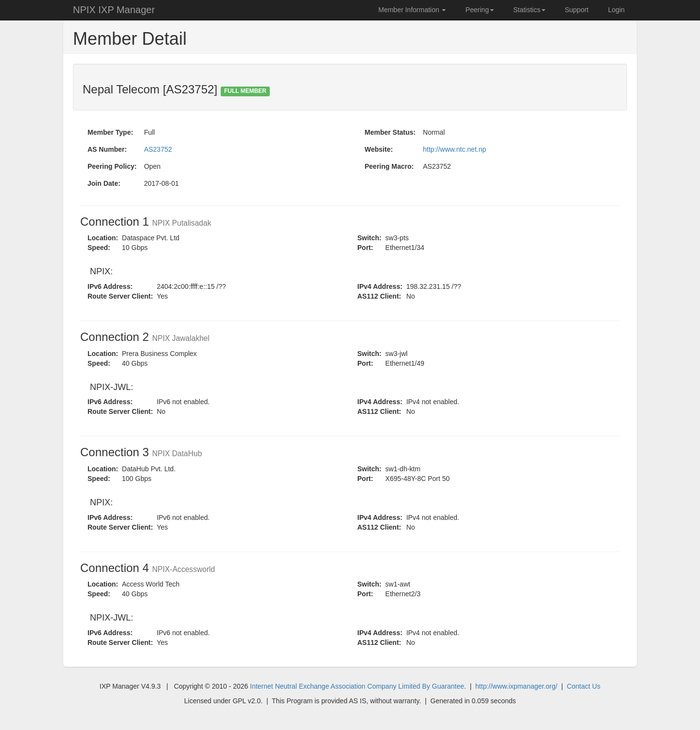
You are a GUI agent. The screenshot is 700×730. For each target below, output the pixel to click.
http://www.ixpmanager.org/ (516, 686)
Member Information (412, 10)
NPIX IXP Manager (114, 10)
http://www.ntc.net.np (455, 149)
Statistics (529, 10)
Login (616, 10)
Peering (479, 10)
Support (577, 10)
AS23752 (158, 149)
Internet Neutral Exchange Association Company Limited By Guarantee (357, 686)
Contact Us (584, 686)
